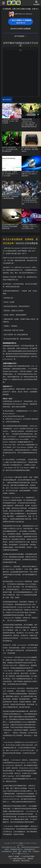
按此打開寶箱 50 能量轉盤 (21, 22)
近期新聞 (8, 100)
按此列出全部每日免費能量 (21, 29)
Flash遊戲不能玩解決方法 (18, 859)
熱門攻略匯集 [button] (20, 36)
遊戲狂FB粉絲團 (14, 856)
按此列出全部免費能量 (27, 243)
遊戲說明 (30, 859)
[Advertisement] (20, 72)
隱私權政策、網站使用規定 (21, 861)
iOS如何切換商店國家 (28, 856)
